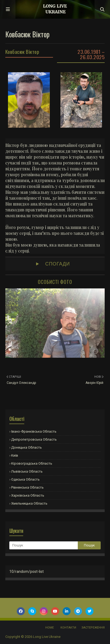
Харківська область (28, 495)
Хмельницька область (29, 503)
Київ (15, 455)
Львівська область (27, 471)
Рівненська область (27, 487)
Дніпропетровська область (34, 439)
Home (50, 628)
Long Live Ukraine (47, 637)
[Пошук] (44, 545)
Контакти (68, 628)
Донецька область (27, 447)
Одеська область (25, 479)
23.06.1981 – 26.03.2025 (91, 54)
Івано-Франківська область (34, 431)
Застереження (93, 628)
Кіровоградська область (32, 463)
